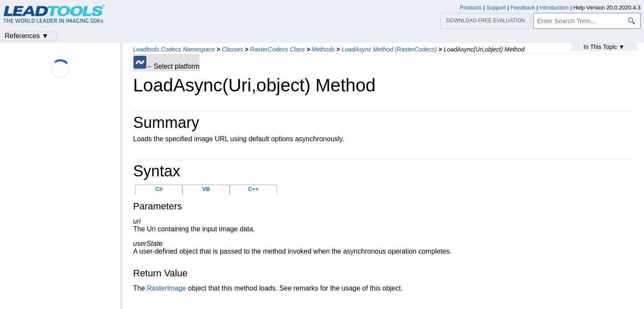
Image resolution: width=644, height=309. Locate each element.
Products (471, 8)
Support (496, 8)
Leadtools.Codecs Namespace (174, 49)
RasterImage (167, 288)
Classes (233, 49)
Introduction (554, 8)
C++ (254, 189)
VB (206, 189)
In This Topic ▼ (604, 47)
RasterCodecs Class (277, 49)
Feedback (523, 8)
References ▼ (27, 36)
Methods (323, 49)
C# (159, 189)
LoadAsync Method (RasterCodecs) (389, 49)
